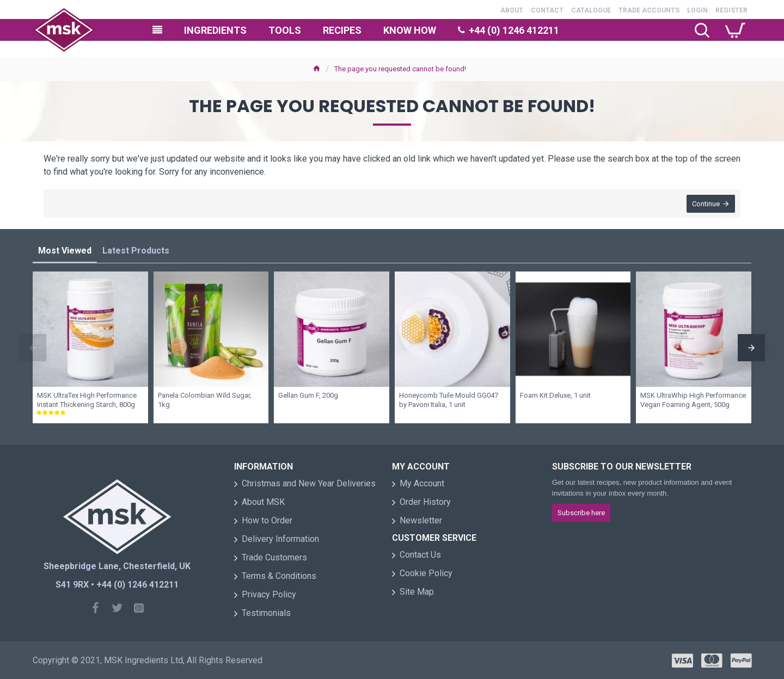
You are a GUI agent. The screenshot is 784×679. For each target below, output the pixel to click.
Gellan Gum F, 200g (308, 395)
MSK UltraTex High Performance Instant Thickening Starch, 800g (87, 400)
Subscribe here (581, 513)
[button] (33, 348)
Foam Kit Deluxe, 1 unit (555, 395)
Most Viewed (65, 251)
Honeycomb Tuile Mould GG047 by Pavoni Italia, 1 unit (449, 400)
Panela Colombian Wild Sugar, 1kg (205, 400)
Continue (706, 204)
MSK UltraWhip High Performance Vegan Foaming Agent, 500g (693, 400)
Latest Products (136, 251)
